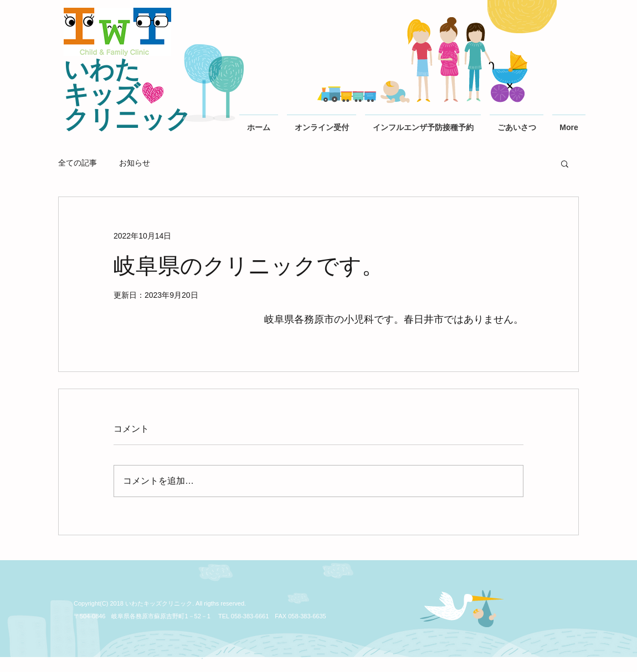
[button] (565, 163)
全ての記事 (78, 163)
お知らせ (135, 163)
